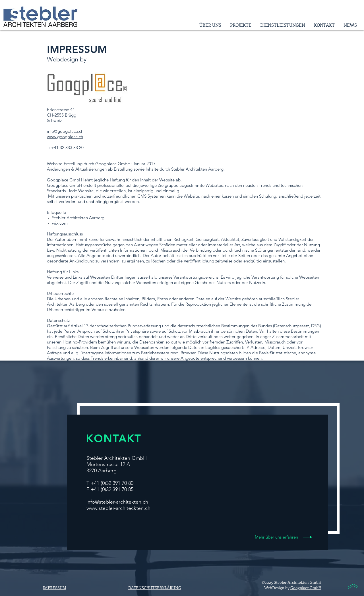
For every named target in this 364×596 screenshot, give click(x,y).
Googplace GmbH (306, 588)
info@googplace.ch (65, 131)
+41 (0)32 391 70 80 (112, 483)
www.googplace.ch (65, 137)
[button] (241, 25)
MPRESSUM (55, 588)
